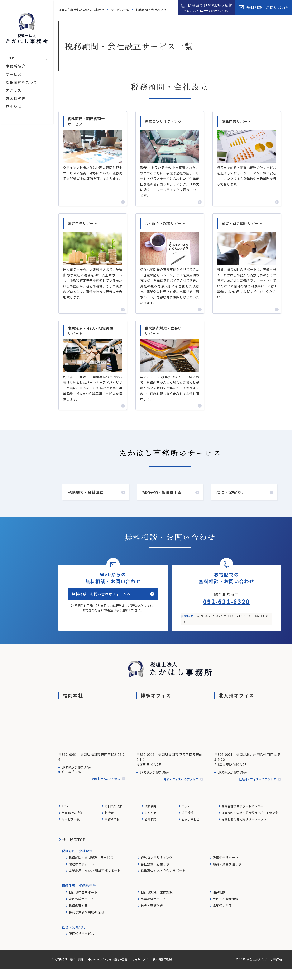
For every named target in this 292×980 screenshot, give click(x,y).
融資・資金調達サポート (230, 875)
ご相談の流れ (114, 817)
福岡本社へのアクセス (106, 790)
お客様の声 (151, 830)
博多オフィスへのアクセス (181, 791)
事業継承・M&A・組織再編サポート (95, 882)
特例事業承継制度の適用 (86, 923)
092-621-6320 (226, 612)
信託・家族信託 (152, 917)
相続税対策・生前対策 (157, 903)
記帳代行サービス (81, 945)
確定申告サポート (81, 875)
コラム (183, 817)
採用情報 (185, 824)
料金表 (109, 824)
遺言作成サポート (81, 910)
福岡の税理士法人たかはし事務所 (82, 10)
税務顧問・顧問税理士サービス (91, 869)
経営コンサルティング (157, 869)
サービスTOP (74, 851)
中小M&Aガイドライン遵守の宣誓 (116, 970)
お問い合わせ (188, 830)
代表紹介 (149, 817)
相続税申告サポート (83, 903)
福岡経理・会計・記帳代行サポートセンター (249, 824)
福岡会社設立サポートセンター (240, 817)
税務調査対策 (78, 917)
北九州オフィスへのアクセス (257, 791)
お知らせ (149, 824)
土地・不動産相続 (225, 910)
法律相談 (219, 903)
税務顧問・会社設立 (86, 501)
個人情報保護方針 (179, 970)
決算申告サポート (225, 869)
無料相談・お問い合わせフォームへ (108, 608)
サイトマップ (153, 970)
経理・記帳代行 (230, 501)
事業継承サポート (153, 910)
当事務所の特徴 (73, 824)
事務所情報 (112, 830)
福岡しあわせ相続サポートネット (241, 830)
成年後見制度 (222, 917)
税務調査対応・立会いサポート (163, 882)
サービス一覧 (121, 10)
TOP (65, 817)
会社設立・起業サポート (158, 875)
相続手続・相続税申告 (162, 501)
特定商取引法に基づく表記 (70, 970)
